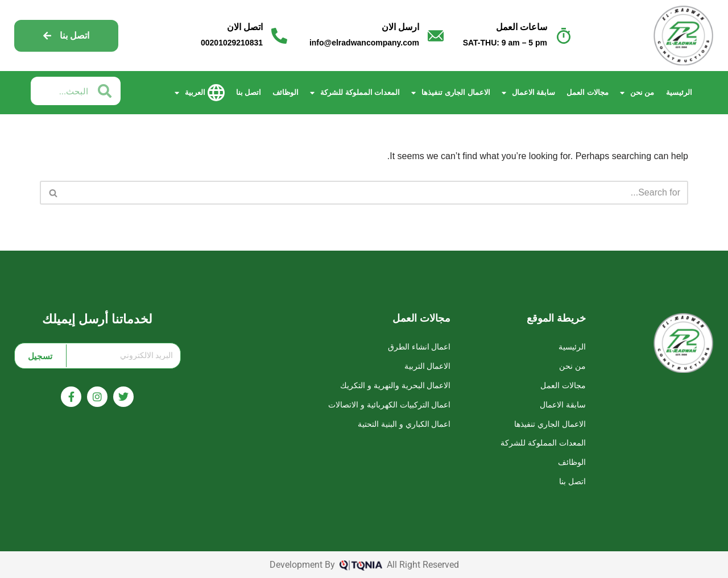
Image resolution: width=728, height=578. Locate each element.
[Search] (377, 193)
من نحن (637, 93)
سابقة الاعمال (529, 93)
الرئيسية (679, 92)
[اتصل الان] (279, 36)
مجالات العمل (588, 92)
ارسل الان (400, 27)
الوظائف (286, 92)
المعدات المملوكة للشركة (355, 93)
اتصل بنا (249, 92)
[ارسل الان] (436, 36)
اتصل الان (245, 27)
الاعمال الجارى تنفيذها (450, 93)
